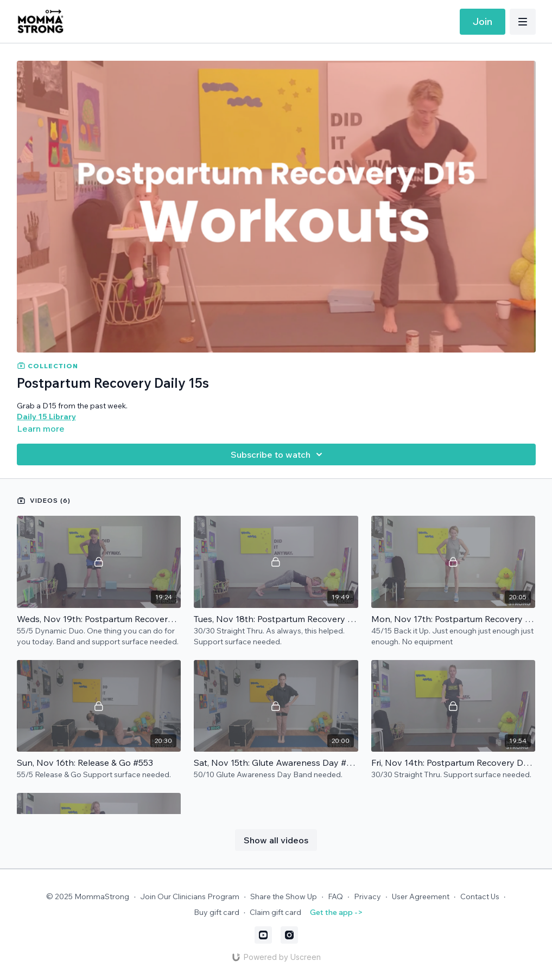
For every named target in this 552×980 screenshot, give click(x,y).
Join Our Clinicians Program (190, 896)
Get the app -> (336, 912)
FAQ (335, 896)
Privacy (367, 896)
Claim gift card (275, 912)
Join (483, 21)
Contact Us (480, 896)
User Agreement (421, 896)
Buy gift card (217, 912)
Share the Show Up (284, 896)
